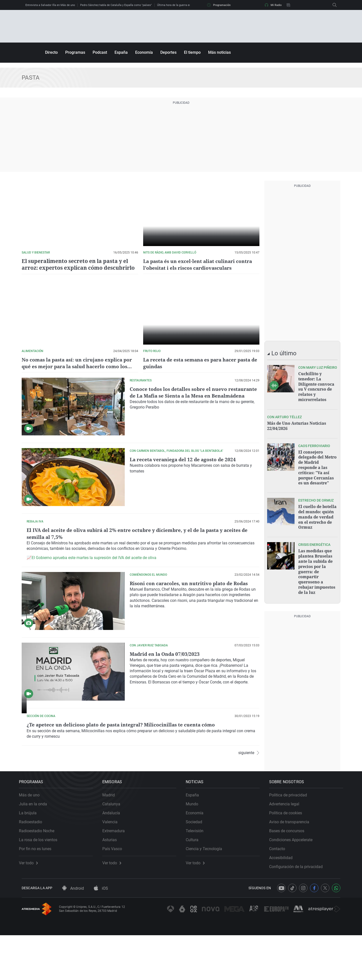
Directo (51, 52)
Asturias (112, 882)
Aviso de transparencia (292, 864)
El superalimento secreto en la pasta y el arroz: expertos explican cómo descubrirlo (75, 264)
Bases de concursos (289, 873)
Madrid (111, 837)
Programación (219, 5)
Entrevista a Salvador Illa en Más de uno (50, 5)
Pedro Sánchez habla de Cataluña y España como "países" (116, 5)
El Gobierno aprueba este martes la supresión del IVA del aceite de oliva (197, 568)
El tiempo (192, 52)
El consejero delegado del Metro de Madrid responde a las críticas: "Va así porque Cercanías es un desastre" (317, 465)
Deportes (168, 52)
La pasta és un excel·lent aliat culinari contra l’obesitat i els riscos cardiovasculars (199, 264)
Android (73, 933)
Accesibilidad (284, 900)
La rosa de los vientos (41, 882)
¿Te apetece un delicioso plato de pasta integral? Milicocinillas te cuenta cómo (190, 745)
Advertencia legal (287, 846)
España (121, 52)
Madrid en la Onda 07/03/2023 (166, 671)
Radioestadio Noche (39, 873)
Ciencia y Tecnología (207, 891)
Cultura (195, 882)
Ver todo (31, 905)
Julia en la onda (36, 846)
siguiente (249, 803)
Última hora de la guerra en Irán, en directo (183, 5)
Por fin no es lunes (38, 891)
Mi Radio (273, 5)
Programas (75, 52)
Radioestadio (33, 864)
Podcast (100, 52)
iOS (101, 933)
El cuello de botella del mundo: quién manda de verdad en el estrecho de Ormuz (317, 514)
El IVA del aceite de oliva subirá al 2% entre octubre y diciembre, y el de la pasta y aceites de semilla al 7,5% (194, 537)
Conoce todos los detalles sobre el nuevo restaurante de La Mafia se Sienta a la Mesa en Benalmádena (187, 395)
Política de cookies (288, 855)
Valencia (113, 864)
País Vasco (115, 891)
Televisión (197, 873)
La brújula (30, 855)
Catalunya (114, 846)
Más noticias (219, 52)
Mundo (195, 846)
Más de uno (32, 837)
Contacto (280, 891)
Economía (144, 52)
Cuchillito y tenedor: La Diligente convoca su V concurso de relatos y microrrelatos (316, 386)
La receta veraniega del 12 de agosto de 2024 (184, 459)
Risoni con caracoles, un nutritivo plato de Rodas (191, 600)
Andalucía (114, 855)
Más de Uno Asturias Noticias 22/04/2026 (297, 424)
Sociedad (197, 864)
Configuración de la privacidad (299, 909)
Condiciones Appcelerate (294, 882)
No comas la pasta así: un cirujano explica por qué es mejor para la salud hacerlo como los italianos (79, 366)
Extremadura (116, 873)
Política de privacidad (291, 837)
